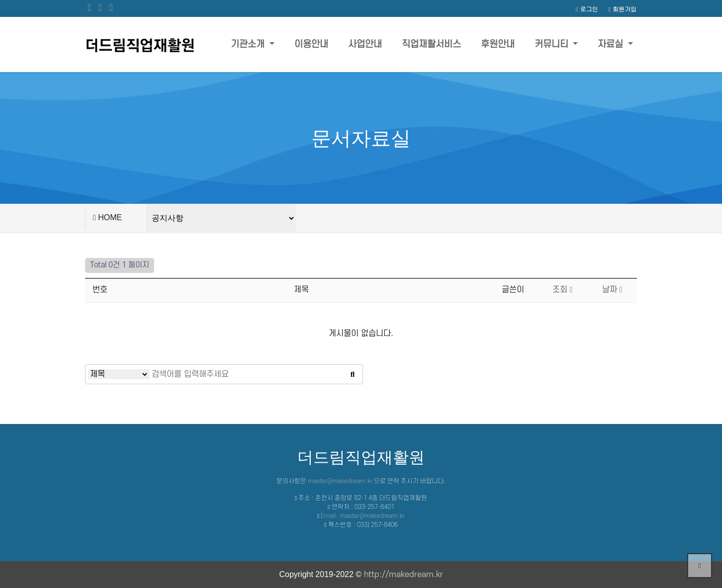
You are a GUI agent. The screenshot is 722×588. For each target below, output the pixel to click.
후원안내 (498, 44)
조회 (563, 290)
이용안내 (311, 44)
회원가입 (623, 9)
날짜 (612, 290)
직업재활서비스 (431, 44)
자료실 (612, 44)
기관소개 (249, 44)
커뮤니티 (553, 44)
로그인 (587, 9)
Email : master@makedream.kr (363, 516)
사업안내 (365, 44)
